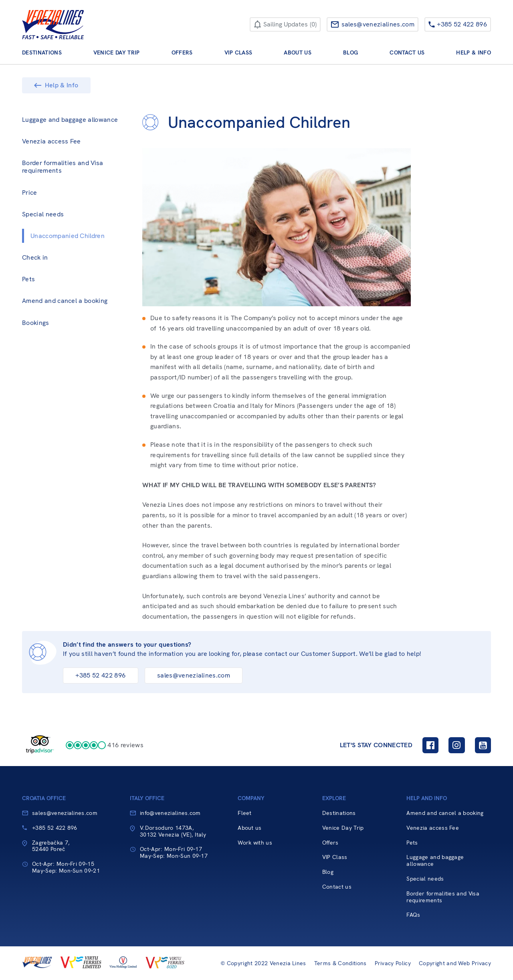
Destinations (42, 53)
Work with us (255, 843)
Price (30, 193)
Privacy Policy (393, 963)
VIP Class (238, 53)
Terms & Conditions (340, 963)
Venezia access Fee (52, 141)
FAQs (413, 915)
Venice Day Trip (117, 53)
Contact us (407, 53)
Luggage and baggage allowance (70, 120)
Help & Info (474, 53)
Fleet (245, 813)
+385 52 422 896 (100, 675)
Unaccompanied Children (68, 236)
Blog (350, 53)
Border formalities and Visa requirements (63, 167)
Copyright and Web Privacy (455, 963)
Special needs (43, 214)
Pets (28, 279)
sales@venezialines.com (194, 675)
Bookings (36, 323)
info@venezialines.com (170, 813)
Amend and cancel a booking (65, 301)
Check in (35, 257)
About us (298, 53)
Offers (182, 53)
